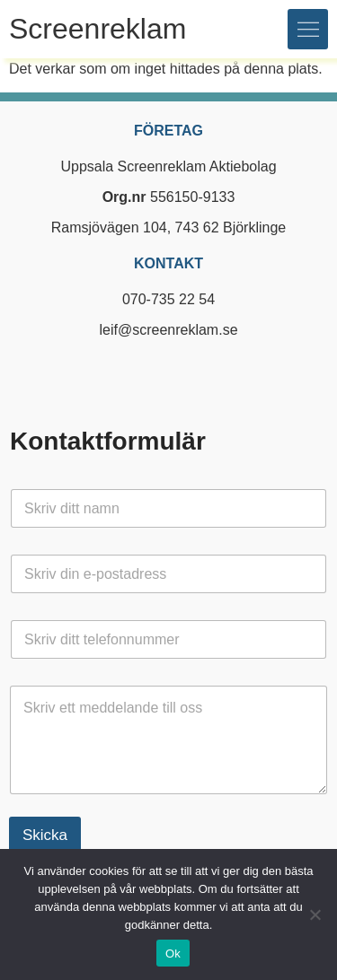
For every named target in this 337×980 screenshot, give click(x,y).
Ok (173, 954)
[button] (308, 29)
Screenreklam (98, 29)
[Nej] (315, 914)
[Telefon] (168, 639)
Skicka (45, 835)
